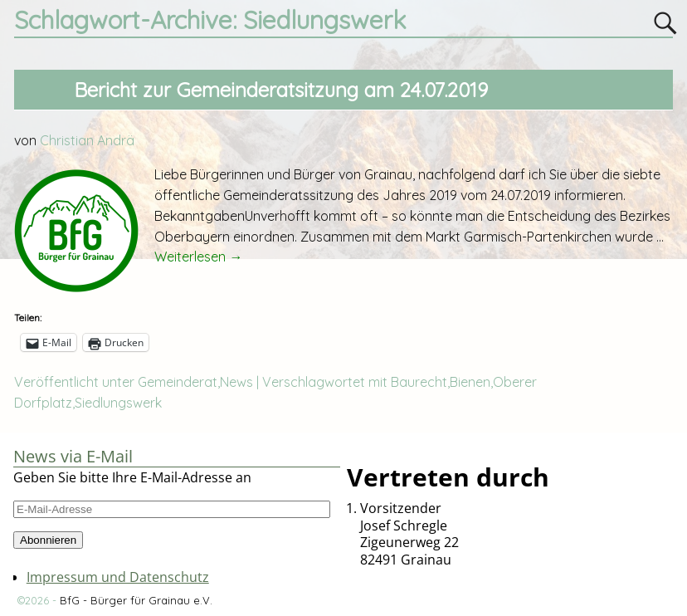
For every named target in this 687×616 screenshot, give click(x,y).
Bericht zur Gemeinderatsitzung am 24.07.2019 (281, 90)
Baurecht (419, 382)
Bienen (470, 382)
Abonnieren (48, 540)
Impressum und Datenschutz (118, 577)
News (236, 382)
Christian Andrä (87, 140)
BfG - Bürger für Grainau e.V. (136, 600)
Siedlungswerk (118, 403)
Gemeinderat (178, 382)
